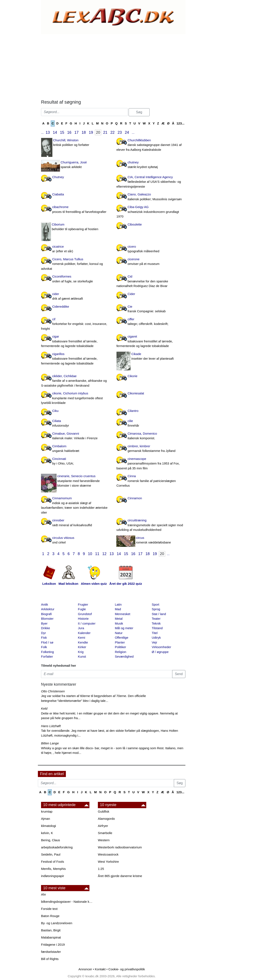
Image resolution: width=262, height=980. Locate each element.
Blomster (47, 619)
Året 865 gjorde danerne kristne (120, 876)
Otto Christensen (53, 691)
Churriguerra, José (76, 165)
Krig (81, 652)
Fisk (44, 638)
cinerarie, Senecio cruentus (76, 481)
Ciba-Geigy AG (151, 212)
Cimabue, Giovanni (76, 436)
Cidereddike (61, 306)
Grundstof (85, 614)
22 (113, 132)
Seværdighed (124, 656)
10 (90, 554)
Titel (155, 633)
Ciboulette (135, 224)
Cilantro (133, 411)
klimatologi (49, 826)
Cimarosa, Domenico (151, 436)
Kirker (82, 647)
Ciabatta (58, 194)
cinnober (76, 523)
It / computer (87, 623)
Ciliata (76, 424)
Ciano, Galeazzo (151, 197)
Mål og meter (124, 628)
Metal (119, 619)
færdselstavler (51, 952)
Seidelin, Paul (51, 854)
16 (69, 132)
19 (91, 132)
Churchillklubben (151, 145)
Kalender (84, 633)
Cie (151, 309)
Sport (156, 604)
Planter (120, 642)
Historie (83, 619)
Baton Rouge (50, 916)
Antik (45, 604)
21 (105, 132)
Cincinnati (76, 461)
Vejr (154, 642)
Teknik (156, 623)
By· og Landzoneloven (57, 923)
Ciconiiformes (76, 279)
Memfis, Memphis (53, 869)
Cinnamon (135, 498)
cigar (76, 342)
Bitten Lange (50, 743)
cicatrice (76, 249)
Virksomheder (161, 647)
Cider (131, 294)
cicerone (151, 262)
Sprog (156, 609)
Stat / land (159, 614)
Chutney (58, 177)
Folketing (47, 652)
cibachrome (76, 210)
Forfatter (47, 656)
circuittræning (151, 525)
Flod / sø (47, 642)
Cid (151, 282)
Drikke (46, 628)
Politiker (120, 647)
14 (55, 132)
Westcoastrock (108, 854)
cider (76, 297)
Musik (119, 623)
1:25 (101, 869)
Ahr (43, 894)
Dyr (43, 633)
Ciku (55, 411)
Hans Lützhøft (51, 726)
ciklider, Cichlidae (76, 381)
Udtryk (156, 638)
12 (104, 554)
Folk (44, 647)
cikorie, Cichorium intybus (76, 398)
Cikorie (132, 376)
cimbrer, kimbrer (151, 449)
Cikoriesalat (136, 393)
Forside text (49, 909)
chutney (151, 165)
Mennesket (123, 614)
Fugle (82, 609)
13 (48, 132)
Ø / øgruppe (160, 652)
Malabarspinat (51, 937)
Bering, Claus (51, 840)
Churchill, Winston (76, 143)
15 (62, 132)
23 (120, 132)
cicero (151, 249)
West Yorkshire (108, 862)
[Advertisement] (112, 66)
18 (84, 132)
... (42, 133)
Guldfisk (104, 811)
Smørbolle (105, 833)
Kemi (81, 638)
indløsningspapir (53, 876)
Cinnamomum (76, 506)
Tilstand (157, 628)
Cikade (151, 357)
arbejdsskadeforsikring (57, 847)
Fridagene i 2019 (53, 945)
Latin (118, 604)
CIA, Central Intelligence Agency (151, 182)
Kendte (83, 642)
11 (97, 554)
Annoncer (85, 969)
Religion (121, 652)
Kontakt (100, 969)
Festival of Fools (53, 862)
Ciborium (76, 227)
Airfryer (103, 826)
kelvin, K (47, 833)
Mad (118, 609)
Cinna (151, 481)
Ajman (46, 819)
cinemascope (151, 464)
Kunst (82, 656)
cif (76, 324)
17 (77, 132)
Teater (156, 619)
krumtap (47, 811)
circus (151, 540)
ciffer (151, 322)
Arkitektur (48, 609)
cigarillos (76, 359)
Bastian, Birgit (51, 930)
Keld (44, 708)
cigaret (151, 342)
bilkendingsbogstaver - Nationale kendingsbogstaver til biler (67, 902)
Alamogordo (106, 819)
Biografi (46, 614)
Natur (119, 633)
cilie (151, 424)
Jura (81, 628)
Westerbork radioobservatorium (120, 847)
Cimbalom (76, 449)
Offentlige (122, 638)
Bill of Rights (50, 959)
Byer (44, 623)
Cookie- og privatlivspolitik (127, 969)
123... (181, 123)
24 (127, 132)
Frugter (83, 604)
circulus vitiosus (76, 540)
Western (104, 840)
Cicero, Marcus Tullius (76, 264)
